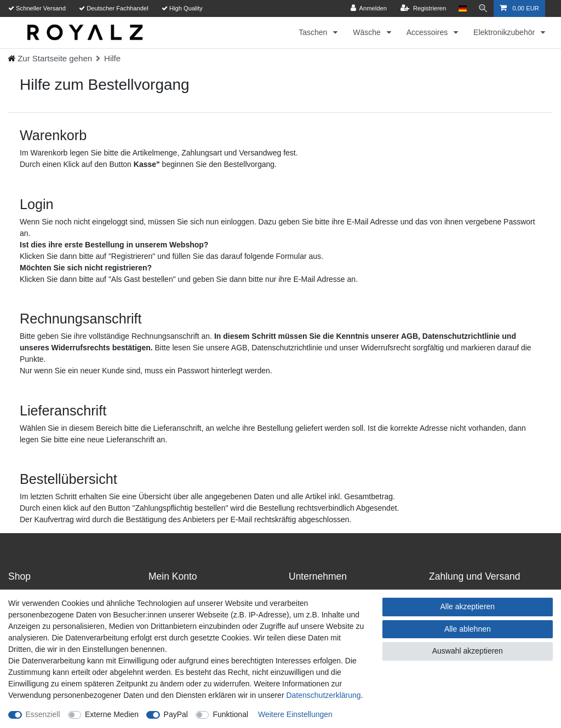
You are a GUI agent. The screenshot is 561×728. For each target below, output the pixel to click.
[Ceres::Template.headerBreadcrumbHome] (50, 58)
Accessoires (428, 32)
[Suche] (483, 8)
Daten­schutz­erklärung (323, 695)
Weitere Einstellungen (295, 714)
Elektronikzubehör (505, 32)
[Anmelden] (368, 8)
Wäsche (368, 32)
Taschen (314, 32)
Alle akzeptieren (468, 606)
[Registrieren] (422, 8)
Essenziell (43, 714)
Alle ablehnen (468, 629)
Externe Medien (112, 714)
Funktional (230, 714)
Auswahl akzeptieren (468, 651)
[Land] (462, 8)
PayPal (176, 714)
